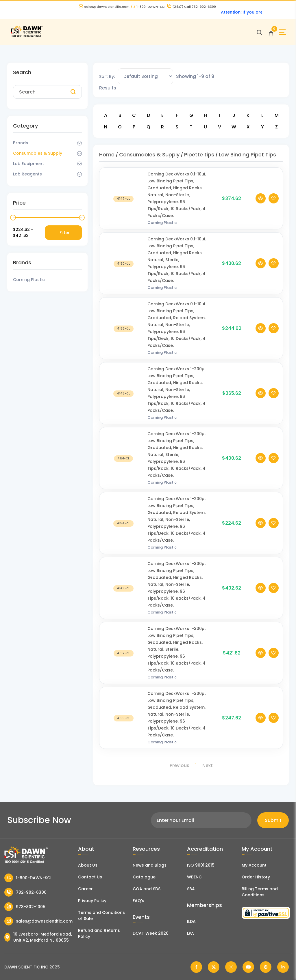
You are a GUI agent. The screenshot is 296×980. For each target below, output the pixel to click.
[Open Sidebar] (282, 32)
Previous (180, 765)
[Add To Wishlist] (274, 205)
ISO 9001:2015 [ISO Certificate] (201, 865)
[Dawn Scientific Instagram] (231, 967)
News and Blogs (150, 865)
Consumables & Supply (38, 153)
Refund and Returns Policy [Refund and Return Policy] (99, 933)
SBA (191, 889)
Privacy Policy (92, 901)
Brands (21, 143)
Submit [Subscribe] (273, 820)
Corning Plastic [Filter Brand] (29, 280)
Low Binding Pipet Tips (247, 155)
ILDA (191, 921)
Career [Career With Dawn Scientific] (85, 889)
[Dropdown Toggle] (79, 143)
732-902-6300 (25, 892)
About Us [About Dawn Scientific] (88, 865)
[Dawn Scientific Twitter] (214, 967)
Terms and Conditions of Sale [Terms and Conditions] (101, 916)
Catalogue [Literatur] (144, 877)
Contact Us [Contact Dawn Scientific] (90, 877)
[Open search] (259, 32)
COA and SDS (147, 889)
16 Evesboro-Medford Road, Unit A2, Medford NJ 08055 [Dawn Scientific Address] (38, 937)
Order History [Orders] (256, 877)
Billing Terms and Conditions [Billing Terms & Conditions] (260, 892)
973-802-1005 (25, 907)
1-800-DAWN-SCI (148, 7)
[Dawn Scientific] (27, 36)
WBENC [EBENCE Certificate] (194, 877)
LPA (190, 933)
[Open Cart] (271, 32)
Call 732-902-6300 (191, 7)
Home (107, 155)
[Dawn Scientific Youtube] (248, 967)
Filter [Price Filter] (65, 233)
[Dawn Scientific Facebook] (196, 967)
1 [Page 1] (196, 765)
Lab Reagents (27, 174)
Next (208, 765)
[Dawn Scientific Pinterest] (266, 967)
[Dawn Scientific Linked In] (283, 967)
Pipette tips (199, 155)
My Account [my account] (254, 865)
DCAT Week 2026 (151, 933)
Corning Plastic (162, 230)
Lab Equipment (28, 164)
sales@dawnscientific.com (104, 7)
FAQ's (138, 901)
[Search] (73, 92)
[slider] (13, 218)
